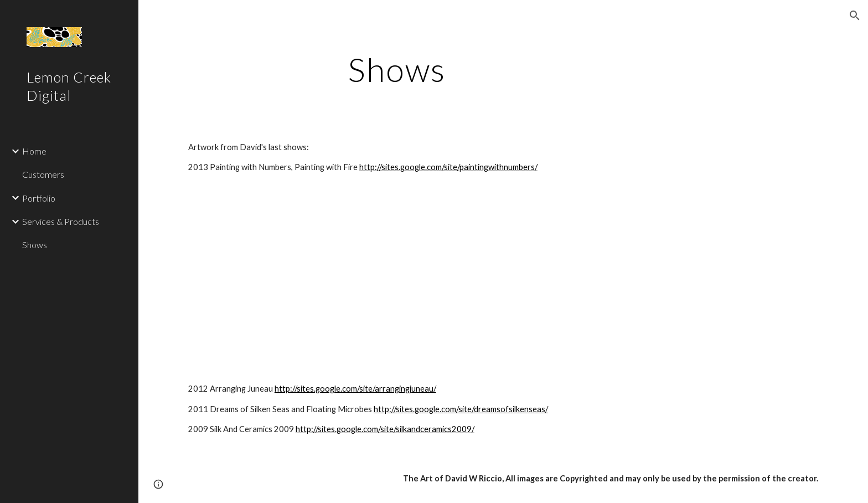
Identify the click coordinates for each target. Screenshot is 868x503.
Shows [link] (35, 245)
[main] (397, 69)
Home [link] (34, 151)
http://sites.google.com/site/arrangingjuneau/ (355, 389)
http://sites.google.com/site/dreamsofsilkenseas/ (461, 409)
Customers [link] (43, 174)
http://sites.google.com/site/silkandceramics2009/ (385, 429)
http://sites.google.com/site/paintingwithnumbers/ (448, 167)
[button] (855, 16)
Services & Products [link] (61, 221)
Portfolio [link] (39, 198)
